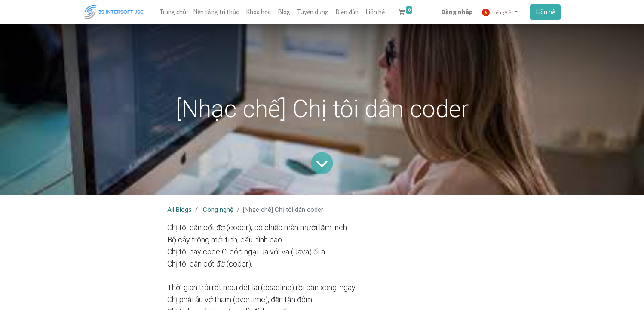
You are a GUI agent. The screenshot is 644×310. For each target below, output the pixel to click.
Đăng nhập (457, 12)
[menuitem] (173, 12)
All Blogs (179, 210)
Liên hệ (545, 12)
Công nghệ (218, 210)
